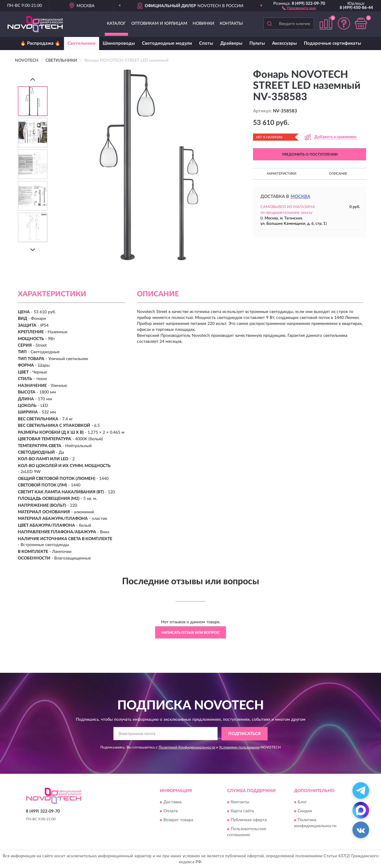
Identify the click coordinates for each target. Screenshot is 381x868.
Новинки (203, 24)
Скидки (305, 811)
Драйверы (231, 43)
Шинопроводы (119, 43)
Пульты (257, 43)
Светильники (82, 43)
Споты (206, 43)
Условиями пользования (239, 747)
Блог (302, 802)
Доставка (172, 802)
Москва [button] (300, 197)
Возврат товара (178, 820)
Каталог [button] (116, 24)
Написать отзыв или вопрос (190, 633)
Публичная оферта (249, 820)
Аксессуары (284, 43)
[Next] (33, 250)
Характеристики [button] (281, 174)
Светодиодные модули (167, 43)
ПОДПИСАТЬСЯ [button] (245, 734)
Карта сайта (242, 811)
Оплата (171, 811)
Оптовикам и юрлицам (159, 24)
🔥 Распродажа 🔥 (40, 43)
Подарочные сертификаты (332, 43)
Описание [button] (338, 174)
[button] (299, 8)
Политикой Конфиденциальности (187, 747)
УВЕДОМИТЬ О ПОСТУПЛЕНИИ (310, 154)
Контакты (231, 24)
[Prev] (33, 79)
